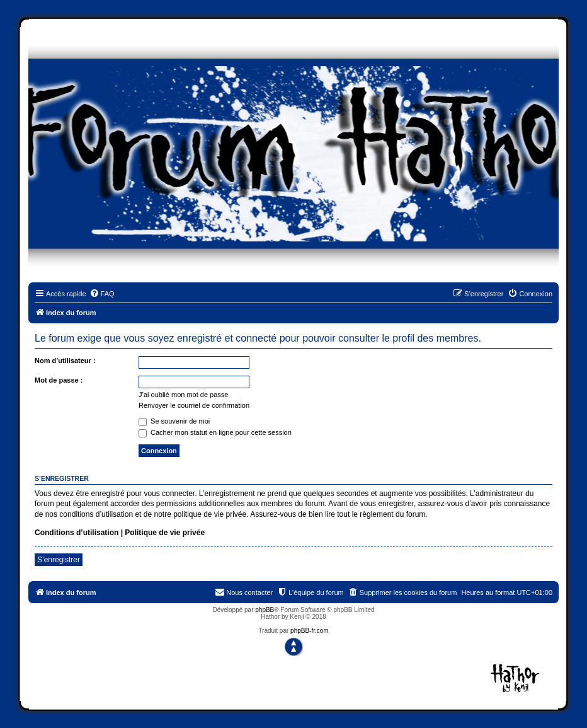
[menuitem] (102, 294)
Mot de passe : (59, 380)
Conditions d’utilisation (77, 533)
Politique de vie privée (165, 533)
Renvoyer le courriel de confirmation (194, 405)
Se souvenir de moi (174, 421)
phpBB (265, 610)
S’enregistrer (59, 560)
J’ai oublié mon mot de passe (183, 395)
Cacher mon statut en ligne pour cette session (215, 432)
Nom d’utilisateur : (65, 361)
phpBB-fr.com (310, 631)
